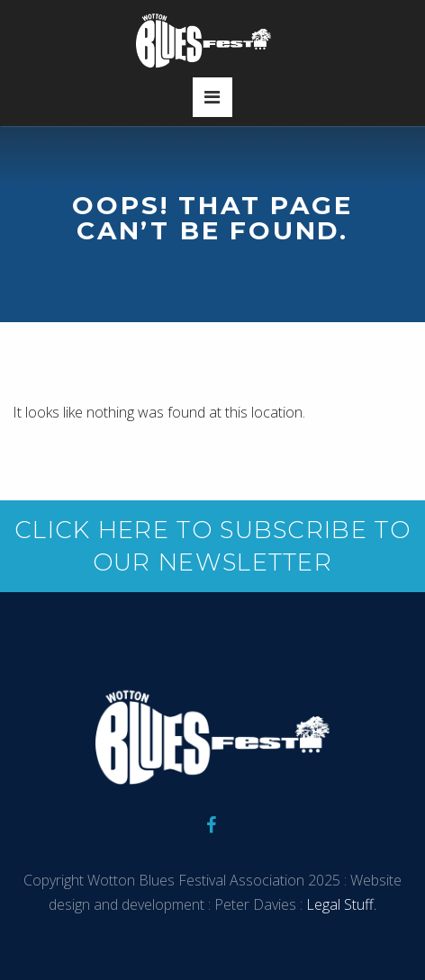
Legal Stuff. (339, 904)
